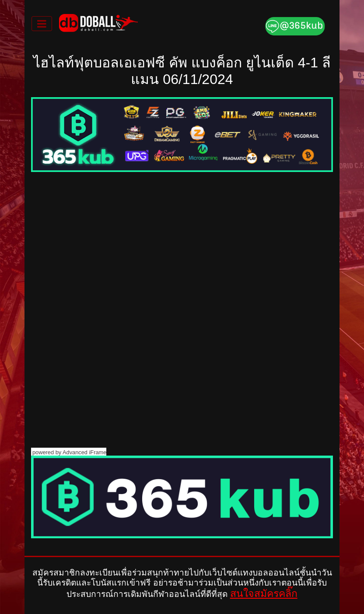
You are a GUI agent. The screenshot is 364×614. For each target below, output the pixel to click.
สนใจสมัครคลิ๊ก (264, 593)
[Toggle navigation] (42, 24)
